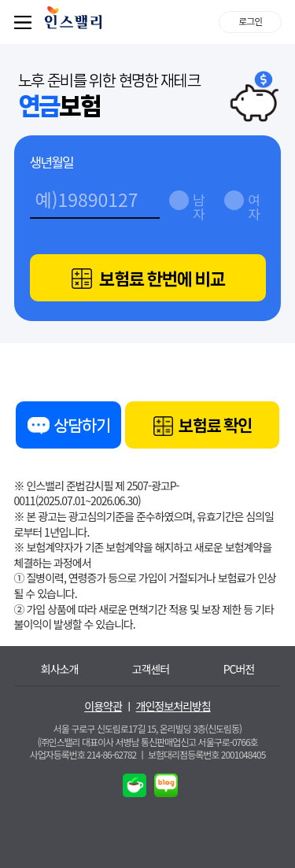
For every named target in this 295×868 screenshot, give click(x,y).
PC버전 (239, 669)
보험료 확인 (202, 427)
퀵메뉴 (26, 22)
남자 (198, 203)
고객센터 (151, 669)
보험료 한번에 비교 (148, 279)
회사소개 (60, 669)
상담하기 (68, 428)
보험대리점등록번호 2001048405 (206, 754)
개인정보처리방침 (173, 706)
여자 (253, 203)
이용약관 (103, 706)
